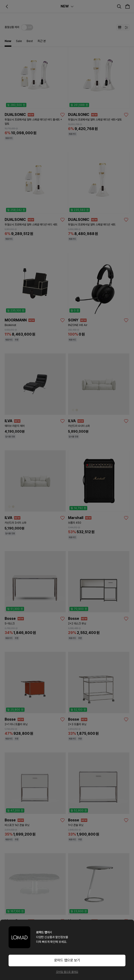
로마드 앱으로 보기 (67, 960)
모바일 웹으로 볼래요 (67, 972)
